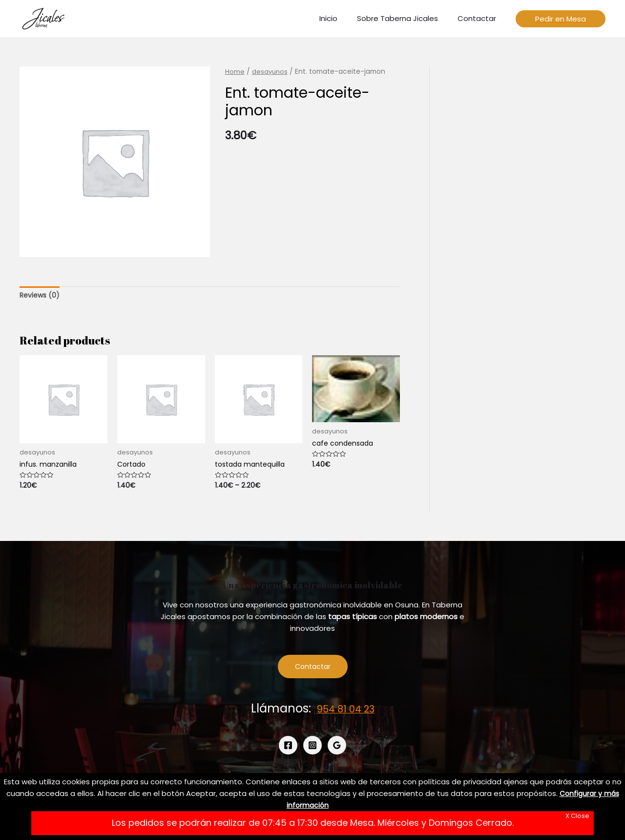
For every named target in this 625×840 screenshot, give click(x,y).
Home (235, 72)
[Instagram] (312, 748)
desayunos (271, 72)
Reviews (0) (41, 295)
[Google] (337, 748)
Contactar (313, 669)
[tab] (41, 296)
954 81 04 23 (346, 712)
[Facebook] (288, 748)
